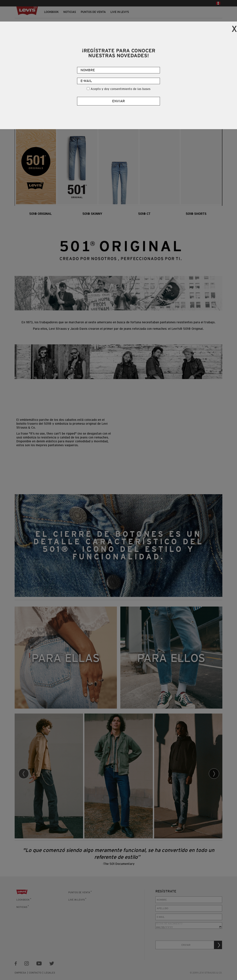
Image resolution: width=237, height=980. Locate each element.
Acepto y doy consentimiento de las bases (121, 89)
